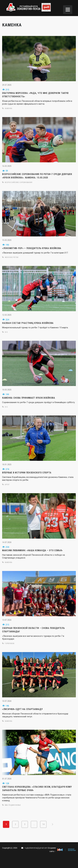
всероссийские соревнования (17, 182)
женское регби (10, 257)
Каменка (7, 108)
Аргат (6, 485)
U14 (5, 332)
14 (43, 824)
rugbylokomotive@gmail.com (36, 848)
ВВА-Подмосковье (11, 805)
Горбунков (8, 643)
